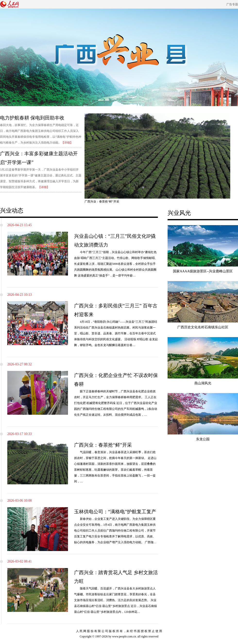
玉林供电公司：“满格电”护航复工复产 (115, 512)
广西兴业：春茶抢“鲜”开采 (103, 445)
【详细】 (67, 143)
